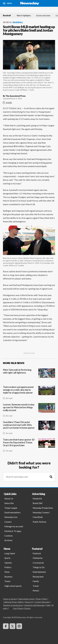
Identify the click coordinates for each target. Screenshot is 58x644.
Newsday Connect (41, 512)
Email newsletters (13, 512)
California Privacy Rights (13, 602)
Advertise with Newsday (35, 605)
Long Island (10, 553)
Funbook (37, 553)
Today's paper (11, 508)
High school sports (13, 586)
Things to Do (39, 567)
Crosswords (38, 563)
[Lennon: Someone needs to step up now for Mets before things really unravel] (29, 411)
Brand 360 (38, 503)
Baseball (7, 16)
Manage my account (14, 526)
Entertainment (39, 572)
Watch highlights (24, 16)
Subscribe (9, 503)
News (7, 572)
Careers (8, 522)
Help (48, 605)
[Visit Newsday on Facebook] (6, 626)
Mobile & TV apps (13, 531)
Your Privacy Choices (22, 608)
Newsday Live (11, 517)
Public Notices (40, 522)
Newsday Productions (43, 508)
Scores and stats (43, 16)
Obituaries (38, 558)
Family (36, 581)
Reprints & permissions (13, 605)
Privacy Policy (41, 599)
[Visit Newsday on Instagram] (19, 626)
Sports (7, 22)
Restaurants (38, 577)
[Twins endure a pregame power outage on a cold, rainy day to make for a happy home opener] (29, 394)
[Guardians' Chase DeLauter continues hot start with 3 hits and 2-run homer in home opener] (29, 429)
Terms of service (10, 599)
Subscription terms (26, 599)
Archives (8, 540)
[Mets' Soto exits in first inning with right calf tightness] (29, 376)
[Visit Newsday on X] (12, 626)
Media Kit (37, 498)
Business (8, 577)
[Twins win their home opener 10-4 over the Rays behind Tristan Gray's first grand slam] (29, 446)
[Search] (51, 477)
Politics (8, 567)
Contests (9, 536)
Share (7, 103)
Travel (36, 586)
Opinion (8, 563)
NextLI (36, 590)
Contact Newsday (42, 602)
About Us (9, 498)
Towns (7, 581)
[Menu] (8, 3)
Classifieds (38, 517)
